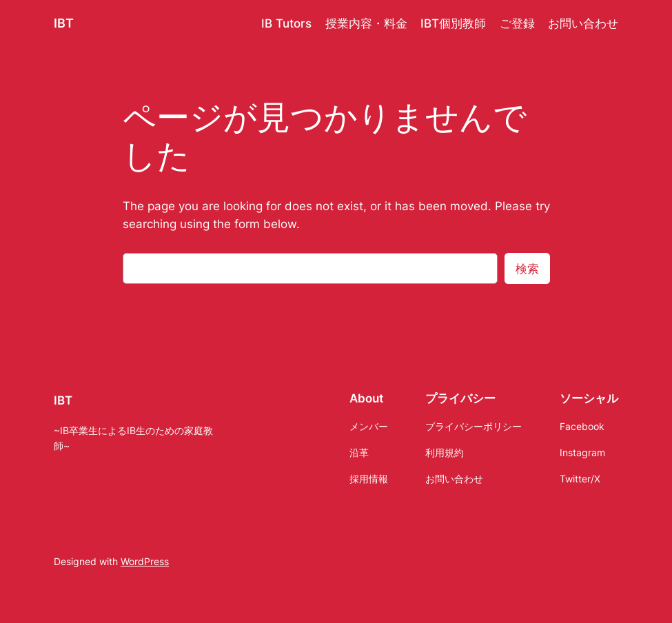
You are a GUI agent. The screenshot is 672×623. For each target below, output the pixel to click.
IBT (64, 23)
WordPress (145, 561)
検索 (527, 269)
